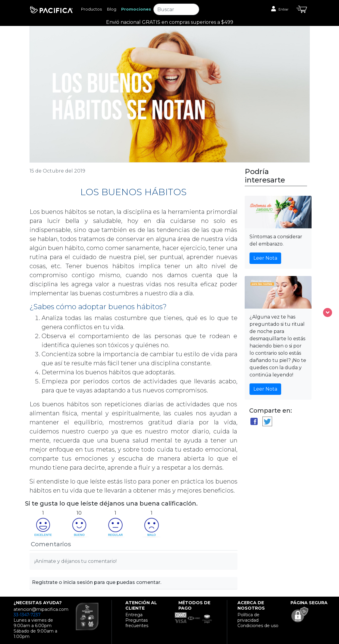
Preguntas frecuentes (137, 623)
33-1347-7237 (27, 615)
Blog (111, 9)
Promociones (136, 9)
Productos (91, 9)
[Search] (176, 9)
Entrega (134, 615)
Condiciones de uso (258, 626)
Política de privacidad (248, 617)
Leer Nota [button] (265, 258)
